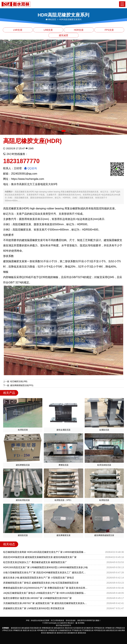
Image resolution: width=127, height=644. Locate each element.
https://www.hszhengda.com (28, 179)
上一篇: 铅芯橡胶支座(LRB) (15, 381)
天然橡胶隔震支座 (64, 630)
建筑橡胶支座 (72, 633)
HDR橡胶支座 (42, 630)
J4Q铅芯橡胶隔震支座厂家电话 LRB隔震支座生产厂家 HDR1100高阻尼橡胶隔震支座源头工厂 (45, 593)
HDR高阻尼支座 (100, 630)
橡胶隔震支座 (51, 633)
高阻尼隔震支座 (36, 628)
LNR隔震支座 (53, 630)
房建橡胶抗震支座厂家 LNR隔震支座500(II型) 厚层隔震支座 (34, 608)
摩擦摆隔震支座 (48, 628)
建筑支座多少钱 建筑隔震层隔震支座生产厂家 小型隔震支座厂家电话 (39, 578)
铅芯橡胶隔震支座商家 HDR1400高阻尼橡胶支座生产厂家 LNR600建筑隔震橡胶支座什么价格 (45, 552)
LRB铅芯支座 (7, 630)
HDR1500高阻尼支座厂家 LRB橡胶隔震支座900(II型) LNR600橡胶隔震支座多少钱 (45, 567)
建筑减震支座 (59, 628)
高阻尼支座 (69, 628)
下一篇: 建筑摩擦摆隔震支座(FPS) (18, 385)
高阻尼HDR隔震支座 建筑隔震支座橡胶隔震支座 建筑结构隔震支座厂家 (40, 557)
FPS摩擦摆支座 (88, 630)
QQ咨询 (31, 168)
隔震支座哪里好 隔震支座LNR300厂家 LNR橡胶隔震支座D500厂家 (37, 598)
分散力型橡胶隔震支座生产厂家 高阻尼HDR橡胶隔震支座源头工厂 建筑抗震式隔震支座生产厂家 (45, 572)
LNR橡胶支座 (110, 628)
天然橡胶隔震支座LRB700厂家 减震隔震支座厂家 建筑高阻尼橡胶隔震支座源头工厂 (45, 603)
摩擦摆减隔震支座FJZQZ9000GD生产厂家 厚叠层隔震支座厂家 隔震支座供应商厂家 (45, 588)
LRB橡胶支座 (17, 630)
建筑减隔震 (25, 628)
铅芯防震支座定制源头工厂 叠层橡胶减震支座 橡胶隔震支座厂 (35, 562)
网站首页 (51, 19)
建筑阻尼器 (82, 633)
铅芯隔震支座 (78, 628)
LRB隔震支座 (120, 628)
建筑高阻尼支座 (112, 630)
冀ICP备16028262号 (63, 625)
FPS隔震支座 (76, 630)
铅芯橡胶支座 (88, 628)
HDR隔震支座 (99, 628)
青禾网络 (80, 623)
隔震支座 (26, 630)
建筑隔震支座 (16, 628)
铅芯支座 (33, 630)
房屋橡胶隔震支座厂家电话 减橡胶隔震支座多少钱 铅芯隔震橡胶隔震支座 (41, 583)
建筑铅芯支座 (62, 633)
